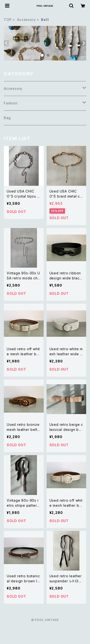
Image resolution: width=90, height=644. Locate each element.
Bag (7, 118)
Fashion (11, 103)
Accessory (26, 20)
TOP (8, 20)
